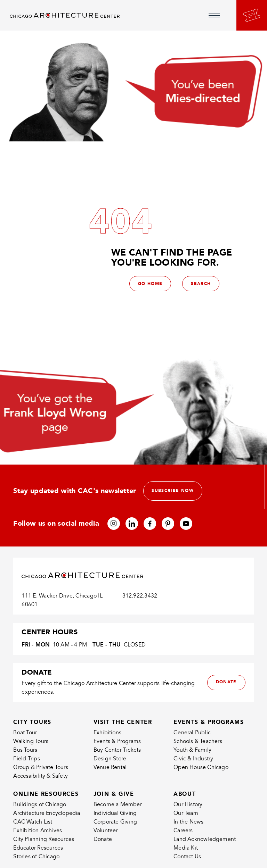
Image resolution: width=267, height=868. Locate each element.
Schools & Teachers (198, 742)
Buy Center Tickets (117, 750)
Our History (188, 805)
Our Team (186, 813)
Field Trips (26, 759)
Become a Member (118, 805)
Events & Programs (117, 742)
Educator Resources (38, 848)
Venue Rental (110, 767)
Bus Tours (25, 750)
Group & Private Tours (41, 767)
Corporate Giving (115, 822)
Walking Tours (31, 742)
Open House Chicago (201, 767)
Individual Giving (115, 813)
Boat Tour (25, 733)
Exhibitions (107, 733)
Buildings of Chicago (40, 805)
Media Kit (186, 848)
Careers (183, 831)
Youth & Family (192, 750)
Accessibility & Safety (41, 776)
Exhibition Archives (38, 831)
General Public (192, 733)
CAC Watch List (33, 822)
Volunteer (106, 831)
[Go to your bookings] (252, 15)
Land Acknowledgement (205, 840)
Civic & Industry (193, 759)
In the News (188, 822)
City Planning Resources (44, 840)
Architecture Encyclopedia (47, 813)
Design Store (110, 759)
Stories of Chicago (36, 857)
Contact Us (187, 857)
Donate (103, 840)
